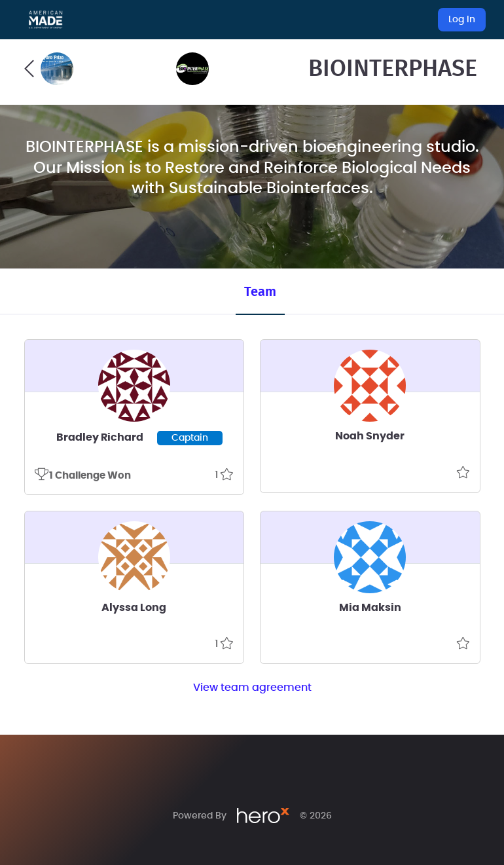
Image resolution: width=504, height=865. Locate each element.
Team (260, 292)
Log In (462, 20)
